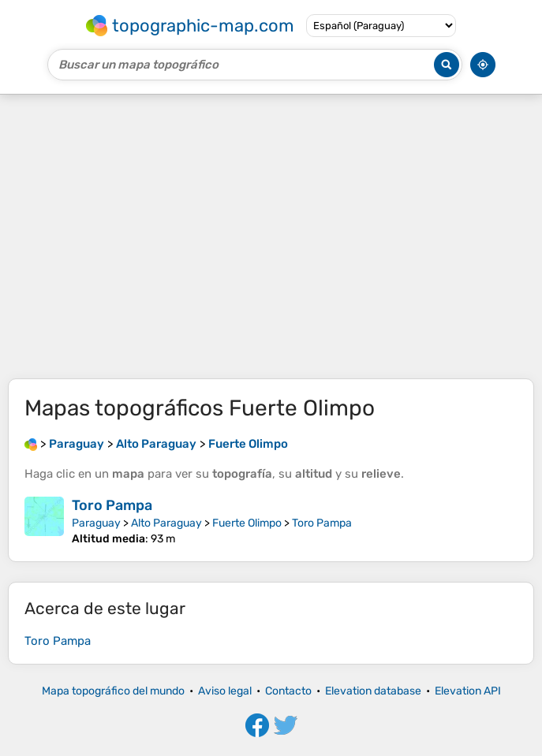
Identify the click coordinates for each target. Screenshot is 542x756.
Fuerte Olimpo (247, 523)
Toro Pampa (112, 505)
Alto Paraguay (166, 523)
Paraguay (96, 523)
